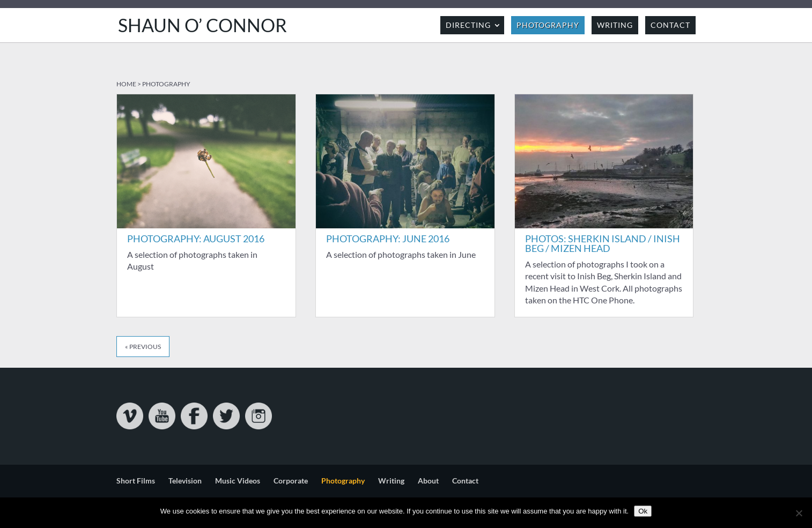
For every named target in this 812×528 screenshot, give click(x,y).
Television (185, 481)
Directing (468, 25)
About (428, 481)
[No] (799, 513)
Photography (548, 25)
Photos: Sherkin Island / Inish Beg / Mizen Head (603, 243)
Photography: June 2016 (388, 239)
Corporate (291, 481)
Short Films (136, 481)
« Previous (143, 347)
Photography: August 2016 (196, 239)
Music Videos (238, 481)
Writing (615, 25)
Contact (670, 25)
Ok (643, 511)
